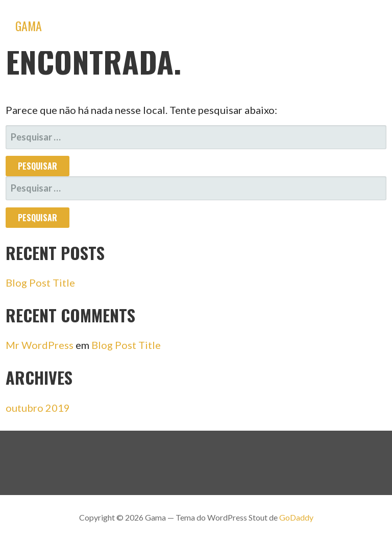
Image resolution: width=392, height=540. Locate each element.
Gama (29, 26)
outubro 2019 (38, 408)
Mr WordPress (40, 345)
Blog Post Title (40, 283)
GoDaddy (296, 517)
